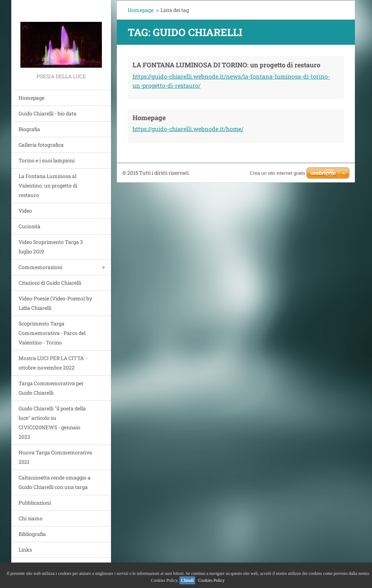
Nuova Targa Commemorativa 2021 (55, 457)
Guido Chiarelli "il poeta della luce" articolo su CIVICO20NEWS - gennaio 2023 (52, 423)
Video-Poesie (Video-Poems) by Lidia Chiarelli (55, 303)
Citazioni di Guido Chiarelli (50, 283)
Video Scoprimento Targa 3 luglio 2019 (51, 247)
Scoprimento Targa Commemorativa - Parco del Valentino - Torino (52, 333)
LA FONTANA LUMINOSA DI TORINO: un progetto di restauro (226, 65)
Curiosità (29, 226)
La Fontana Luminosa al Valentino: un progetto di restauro (48, 186)
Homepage (31, 98)
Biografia (29, 129)
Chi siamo (31, 518)
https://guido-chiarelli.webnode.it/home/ (188, 129)
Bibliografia (32, 534)
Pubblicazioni (35, 503)
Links (25, 550)
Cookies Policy (211, 580)
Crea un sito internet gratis (277, 173)
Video (25, 211)
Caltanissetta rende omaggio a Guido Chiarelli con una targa (55, 482)
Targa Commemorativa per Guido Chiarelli (51, 388)
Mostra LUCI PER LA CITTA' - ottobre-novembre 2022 (53, 363)
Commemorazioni (40, 267)
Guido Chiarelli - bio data (48, 113)
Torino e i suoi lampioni (47, 160)
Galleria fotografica (41, 145)
